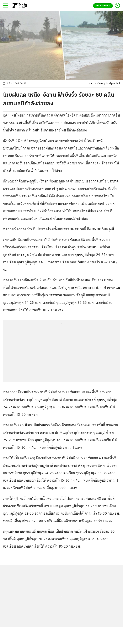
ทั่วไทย (100, 84)
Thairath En (103, 6)
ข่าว (91, 84)
